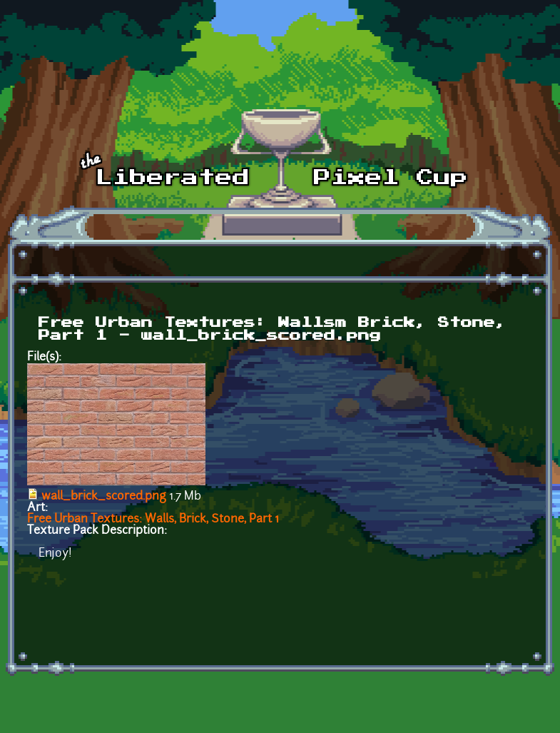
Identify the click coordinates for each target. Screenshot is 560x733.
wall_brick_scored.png (104, 497)
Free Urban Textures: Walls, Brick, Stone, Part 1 (153, 520)
